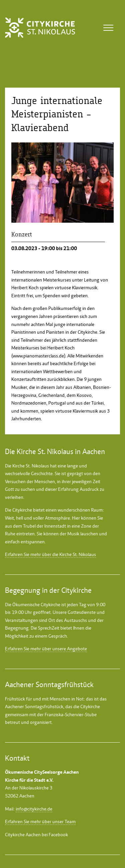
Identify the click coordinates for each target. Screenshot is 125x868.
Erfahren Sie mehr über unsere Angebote (46, 649)
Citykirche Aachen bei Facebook (36, 835)
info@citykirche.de (34, 809)
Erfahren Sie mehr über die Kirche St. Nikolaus (50, 554)
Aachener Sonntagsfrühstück (34, 707)
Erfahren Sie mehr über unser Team (40, 822)
